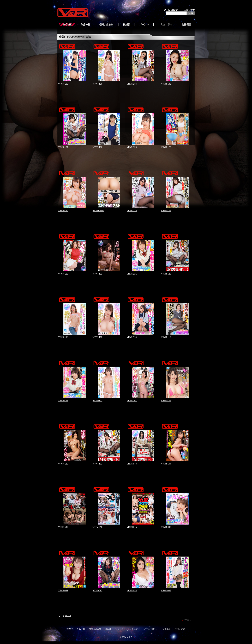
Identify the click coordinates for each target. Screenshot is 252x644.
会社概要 (166, 629)
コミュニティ (134, 629)
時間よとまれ (95, 629)
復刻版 (108, 629)
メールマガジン (151, 629)
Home (70, 629)
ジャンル (119, 629)
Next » (68, 616)
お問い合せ (180, 629)
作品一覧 (81, 629)
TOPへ (188, 620)
